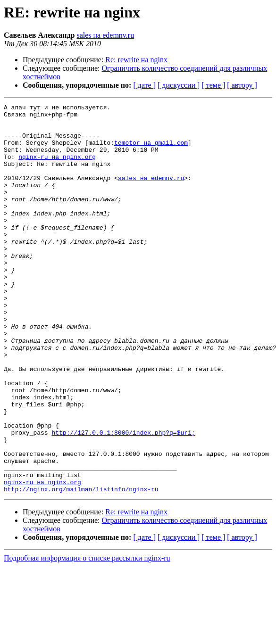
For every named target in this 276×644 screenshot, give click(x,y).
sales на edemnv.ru (105, 35)
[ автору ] (242, 85)
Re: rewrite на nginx (136, 60)
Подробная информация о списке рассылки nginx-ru (87, 636)
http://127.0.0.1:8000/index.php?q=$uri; (123, 499)
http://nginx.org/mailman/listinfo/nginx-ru (81, 567)
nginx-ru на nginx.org (57, 168)
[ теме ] (213, 85)
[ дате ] (144, 85)
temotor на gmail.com (151, 151)
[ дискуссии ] (179, 85)
